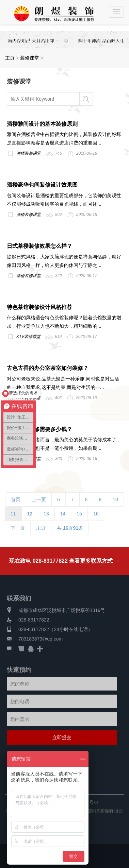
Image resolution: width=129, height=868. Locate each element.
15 (79, 514)
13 (46, 514)
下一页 (18, 528)
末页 (41, 528)
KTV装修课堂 (28, 337)
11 (13, 514)
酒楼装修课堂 (29, 153)
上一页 (39, 499)
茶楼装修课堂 (29, 276)
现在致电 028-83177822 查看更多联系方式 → (64, 561)
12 (30, 514)
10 (115, 499)
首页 (16, 499)
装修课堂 (30, 58)
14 (63, 514)
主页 (10, 58)
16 (96, 514)
